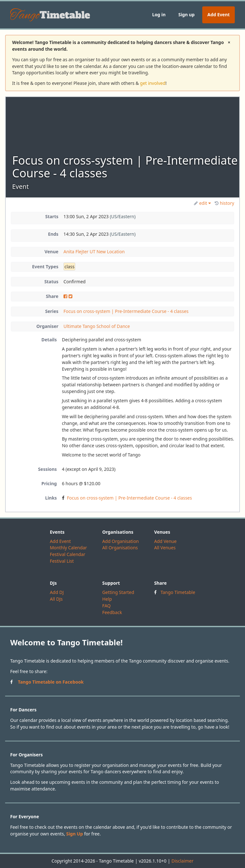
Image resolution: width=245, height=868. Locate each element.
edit (202, 203)
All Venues (165, 548)
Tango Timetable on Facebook (51, 682)
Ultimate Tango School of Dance (97, 326)
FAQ (106, 606)
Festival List (62, 561)
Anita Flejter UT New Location (94, 252)
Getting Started (118, 592)
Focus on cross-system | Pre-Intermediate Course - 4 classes (126, 311)
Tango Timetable (178, 592)
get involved (153, 83)
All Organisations (120, 548)
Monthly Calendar (68, 548)
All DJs (56, 599)
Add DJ (57, 592)
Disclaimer (182, 861)
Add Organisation (120, 541)
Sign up (186, 15)
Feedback (112, 612)
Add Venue (165, 541)
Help (107, 599)
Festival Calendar (67, 554)
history (224, 203)
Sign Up (75, 834)
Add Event (219, 15)
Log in (159, 15)
